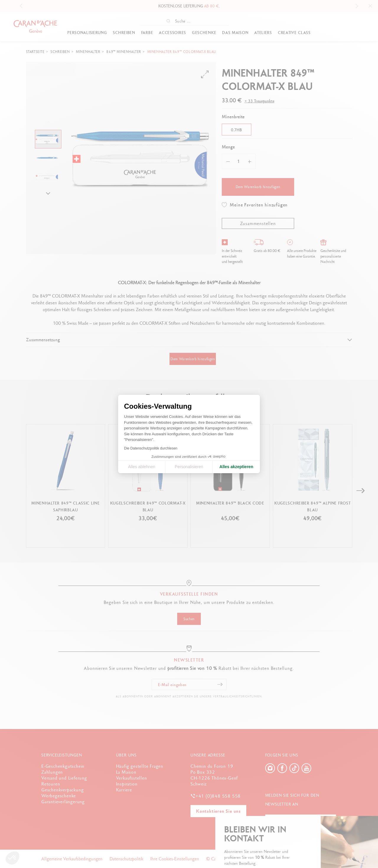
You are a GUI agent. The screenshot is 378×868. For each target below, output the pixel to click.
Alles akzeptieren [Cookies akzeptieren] (236, 467)
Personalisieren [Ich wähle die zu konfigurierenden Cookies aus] (189, 467)
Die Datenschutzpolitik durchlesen (151, 448)
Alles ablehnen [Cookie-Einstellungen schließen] (142, 467)
